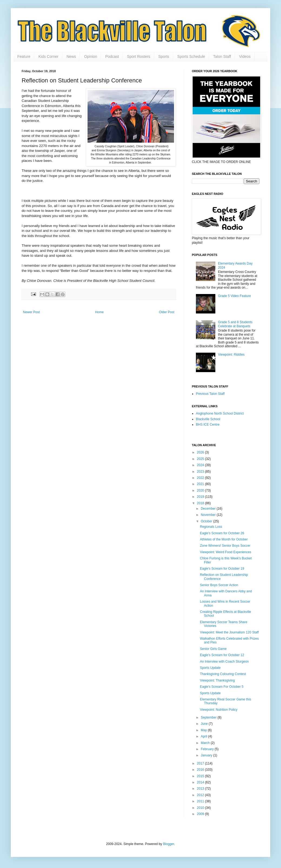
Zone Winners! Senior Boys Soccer (225, 546)
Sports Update (210, 668)
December (209, 509)
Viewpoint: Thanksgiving (217, 680)
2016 (201, 770)
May (204, 730)
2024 (201, 465)
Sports (164, 56)
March (206, 743)
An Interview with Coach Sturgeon (224, 662)
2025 (201, 459)
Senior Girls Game (213, 649)
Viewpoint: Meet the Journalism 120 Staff (229, 632)
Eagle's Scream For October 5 (222, 687)
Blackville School (208, 419)
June (205, 724)
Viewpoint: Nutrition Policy (219, 710)
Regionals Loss (211, 527)
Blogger (168, 844)
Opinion (91, 56)
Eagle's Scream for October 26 (222, 533)
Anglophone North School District (220, 413)
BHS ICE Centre (208, 425)
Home (99, 312)
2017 (201, 763)
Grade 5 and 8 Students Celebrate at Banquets (235, 324)
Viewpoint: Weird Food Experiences (226, 552)
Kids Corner (48, 56)
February (208, 749)
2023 (201, 472)
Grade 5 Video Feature (235, 296)
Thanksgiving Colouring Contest (223, 674)
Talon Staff (222, 56)
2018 (201, 503)
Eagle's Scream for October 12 (222, 655)
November (209, 515)
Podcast (112, 56)
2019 (201, 497)
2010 (201, 808)
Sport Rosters (139, 56)
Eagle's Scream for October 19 (222, 569)
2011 (201, 801)
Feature (24, 56)
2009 (201, 814)
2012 (201, 795)
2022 (201, 478)
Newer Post (31, 312)
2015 (201, 776)
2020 (201, 490)
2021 (201, 484)
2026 (201, 452)
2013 (201, 789)
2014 (201, 782)
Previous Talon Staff (210, 394)
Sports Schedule (191, 56)
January (207, 755)
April (204, 736)
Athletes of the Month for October (224, 539)
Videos (245, 56)
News (71, 56)
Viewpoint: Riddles (231, 355)
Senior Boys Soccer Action (219, 585)
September (209, 717)
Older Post (167, 312)
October (207, 521)
